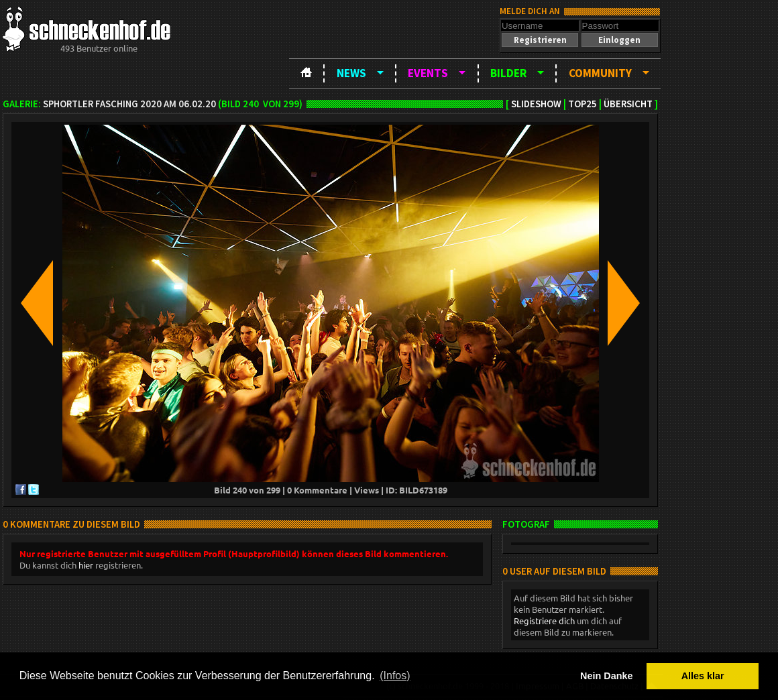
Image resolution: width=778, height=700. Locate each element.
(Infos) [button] (395, 676)
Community (600, 73)
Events (428, 73)
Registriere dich (544, 621)
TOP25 (582, 104)
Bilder (508, 73)
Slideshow (536, 104)
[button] (540, 40)
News (351, 73)
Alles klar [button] (703, 676)
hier (86, 565)
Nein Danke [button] (606, 676)
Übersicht (628, 104)
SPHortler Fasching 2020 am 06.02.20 (129, 104)
